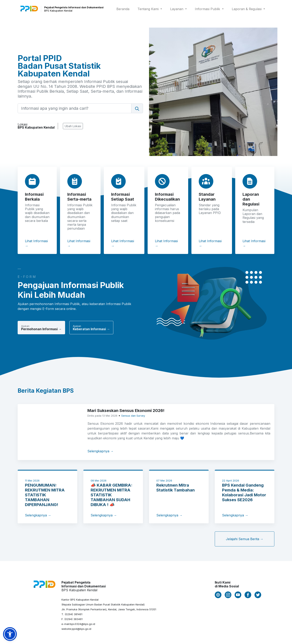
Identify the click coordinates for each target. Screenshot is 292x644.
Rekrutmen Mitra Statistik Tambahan (176, 488)
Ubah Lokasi (73, 126)
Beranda (124, 9)
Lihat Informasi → (36, 243)
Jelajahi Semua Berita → (245, 539)
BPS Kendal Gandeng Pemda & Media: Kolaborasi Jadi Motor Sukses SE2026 (244, 492)
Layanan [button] (177, 9)
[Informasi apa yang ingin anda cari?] (75, 108)
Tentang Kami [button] (149, 9)
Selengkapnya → (100, 451)
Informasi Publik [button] (208, 9)
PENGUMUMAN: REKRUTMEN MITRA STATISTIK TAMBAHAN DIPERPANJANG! (45, 495)
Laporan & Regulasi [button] (247, 9)
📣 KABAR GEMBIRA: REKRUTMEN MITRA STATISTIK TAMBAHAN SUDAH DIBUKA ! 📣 (112, 495)
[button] (10, 634)
